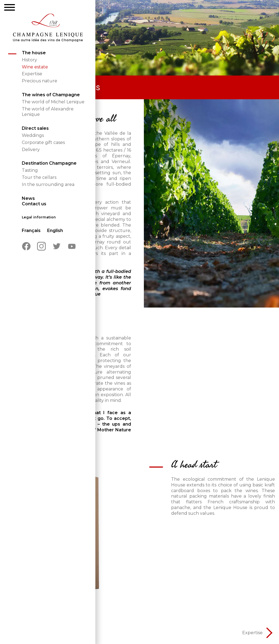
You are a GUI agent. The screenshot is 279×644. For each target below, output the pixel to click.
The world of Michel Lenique (53, 102)
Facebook (26, 246)
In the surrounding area (48, 184)
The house (34, 53)
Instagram (41, 246)
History (29, 60)
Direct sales (35, 128)
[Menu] (10, 8)
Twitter (57, 246)
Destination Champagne (49, 163)
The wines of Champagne (51, 95)
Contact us (34, 204)
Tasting (30, 170)
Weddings (33, 135)
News (28, 198)
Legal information (39, 217)
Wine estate (35, 67)
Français (31, 231)
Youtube (72, 246)
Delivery (31, 150)
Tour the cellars (39, 177)
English (55, 231)
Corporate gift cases (43, 142)
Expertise (32, 74)
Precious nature (40, 81)
